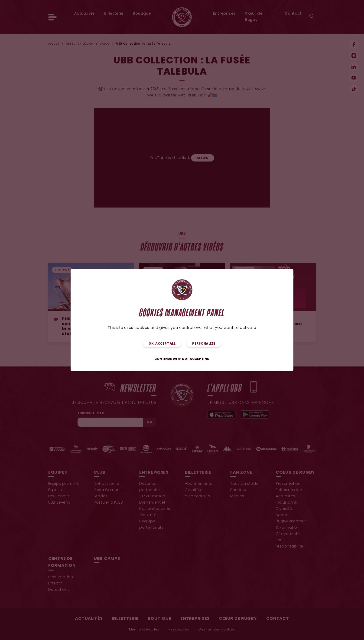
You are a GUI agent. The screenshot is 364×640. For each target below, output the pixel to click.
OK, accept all (162, 344)
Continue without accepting (182, 359)
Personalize (204, 344)
